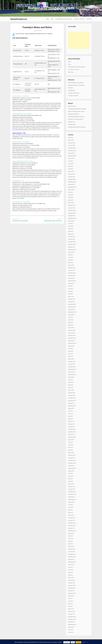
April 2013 (71, 544)
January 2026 (71, 145)
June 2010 (71, 632)
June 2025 (71, 164)
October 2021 (71, 278)
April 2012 (71, 575)
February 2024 (72, 205)
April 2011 (71, 606)
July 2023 (70, 224)
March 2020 (71, 328)
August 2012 (71, 565)
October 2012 (71, 559)
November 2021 (72, 276)
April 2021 (71, 294)
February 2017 (72, 424)
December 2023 (72, 211)
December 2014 (72, 492)
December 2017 (72, 398)
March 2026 (71, 140)
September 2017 (72, 406)
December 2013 (72, 523)
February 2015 (72, 487)
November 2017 (72, 401)
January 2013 (71, 552)
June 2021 (71, 289)
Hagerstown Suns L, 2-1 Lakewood (21, 142)
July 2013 (70, 536)
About (47, 19)
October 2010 (71, 622)
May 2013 (71, 541)
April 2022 (71, 263)
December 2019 (72, 336)
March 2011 (71, 609)
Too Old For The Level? (79, 19)
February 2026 (72, 143)
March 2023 (71, 234)
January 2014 (71, 520)
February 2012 (72, 580)
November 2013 (72, 526)
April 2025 (71, 169)
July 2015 (70, 474)
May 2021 (71, 291)
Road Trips (89, 19)
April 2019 (71, 356)
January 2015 (71, 489)
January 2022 (71, 270)
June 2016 (71, 445)
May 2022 (71, 260)
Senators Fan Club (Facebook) (75, 119)
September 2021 (72, 281)
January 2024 (71, 208)
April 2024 (71, 200)
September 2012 (72, 562)
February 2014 (72, 518)
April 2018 (71, 388)
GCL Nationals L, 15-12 (18, 181)
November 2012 (72, 557)
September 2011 (72, 593)
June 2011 (71, 601)
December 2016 (72, 429)
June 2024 (71, 195)
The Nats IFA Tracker (73, 96)
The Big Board (72, 90)
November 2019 (72, 338)
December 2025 (72, 148)
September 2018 (72, 375)
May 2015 (71, 479)
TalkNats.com (71, 122)
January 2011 (71, 614)
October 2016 (71, 434)
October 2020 (71, 309)
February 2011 (72, 612)
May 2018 (71, 385)
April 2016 (71, 450)
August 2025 (71, 158)
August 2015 (71, 471)
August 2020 (71, 315)
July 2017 (70, 411)
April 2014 (71, 513)
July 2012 (70, 567)
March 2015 (71, 484)
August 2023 (71, 221)
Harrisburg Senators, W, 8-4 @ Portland (22, 114)
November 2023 (72, 213)
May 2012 (71, 572)
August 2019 (71, 346)
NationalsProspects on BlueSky (76, 83)
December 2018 (72, 367)
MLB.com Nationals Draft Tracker (76, 111)
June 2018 (71, 382)
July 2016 (70, 442)
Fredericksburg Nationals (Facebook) (77, 109)
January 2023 (71, 239)
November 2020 (72, 307)
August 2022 (71, 252)
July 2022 (70, 255)
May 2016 (71, 447)
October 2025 (71, 153)
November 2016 (72, 432)
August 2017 (71, 408)
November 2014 (72, 494)
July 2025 (70, 161)
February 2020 (72, 330)
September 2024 (72, 187)
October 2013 (71, 528)
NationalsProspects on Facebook (76, 85)
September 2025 (72, 156)
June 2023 (71, 226)
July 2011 (70, 599)
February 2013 (72, 549)
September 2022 (72, 250)
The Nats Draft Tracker (74, 93)
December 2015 (72, 460)
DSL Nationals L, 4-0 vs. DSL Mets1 (21, 202)
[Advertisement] (79, 40)
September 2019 (72, 343)
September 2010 (72, 625)
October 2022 (71, 247)
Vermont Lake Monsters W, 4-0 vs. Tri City (23, 161)
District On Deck (72, 106)
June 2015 (71, 476)
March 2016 (71, 453)
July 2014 (70, 505)
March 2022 (71, 265)
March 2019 (71, 359)
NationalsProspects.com (51, 8)
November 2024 (72, 182)
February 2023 (72, 237)
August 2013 (71, 533)
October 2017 (71, 403)
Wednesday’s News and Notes (53, 221)
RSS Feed (70, 88)
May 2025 (71, 166)
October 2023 (71, 216)
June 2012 (71, 570)
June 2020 (71, 320)
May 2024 (71, 198)
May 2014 (71, 510)
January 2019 (71, 364)
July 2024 (70, 192)
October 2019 (71, 341)
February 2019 (72, 362)
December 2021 (72, 273)
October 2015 (71, 466)
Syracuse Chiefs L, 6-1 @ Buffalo (20, 96)
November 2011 (72, 588)
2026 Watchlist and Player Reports (64, 19)
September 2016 (72, 437)
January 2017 (71, 427)
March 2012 (71, 578)
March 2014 (71, 515)
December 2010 (72, 617)
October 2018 (71, 372)
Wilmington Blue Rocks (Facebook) (77, 127)
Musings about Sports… (74, 114)
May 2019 (71, 354)
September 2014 (72, 500)
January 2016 (71, 458)
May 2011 (71, 604)
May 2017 (71, 416)
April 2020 (71, 325)
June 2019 (71, 351)
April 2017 (71, 419)
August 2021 (71, 283)
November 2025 (72, 151)
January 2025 (71, 177)
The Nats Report (72, 124)
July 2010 (70, 630)
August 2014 (71, 502)
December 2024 (72, 179)
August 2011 (71, 596)
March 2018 (71, 390)
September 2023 (72, 218)
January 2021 (71, 302)
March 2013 (71, 546)
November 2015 (72, 463)
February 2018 (72, 393)
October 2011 (71, 591)
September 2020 (72, 312)
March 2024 (71, 203)
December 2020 (72, 304)
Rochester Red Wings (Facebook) (76, 117)
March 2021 (71, 296)
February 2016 (72, 455)
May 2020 (71, 323)
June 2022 (71, 257)
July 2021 (70, 286)
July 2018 (70, 380)
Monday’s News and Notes (20, 221)
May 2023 (71, 229)
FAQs (52, 19)
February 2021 (72, 299)
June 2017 (71, 414)
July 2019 (70, 349)
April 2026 (71, 138)
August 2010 (71, 627)
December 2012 (72, 554)
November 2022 (72, 244)
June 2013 (71, 539)
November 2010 (72, 619)
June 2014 (71, 507)
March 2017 (71, 421)
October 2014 (71, 497)
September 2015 (72, 468)
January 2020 (71, 333)
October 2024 (71, 184)
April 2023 (71, 231)
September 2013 (72, 531)
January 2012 (71, 583)
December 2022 (72, 242)
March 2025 (71, 171)
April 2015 (71, 481)
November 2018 (72, 369)
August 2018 (71, 377)
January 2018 (71, 395)
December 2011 (72, 586)
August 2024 (71, 190)
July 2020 (70, 317)
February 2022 (72, 268)
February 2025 (72, 174)
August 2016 (71, 440)
